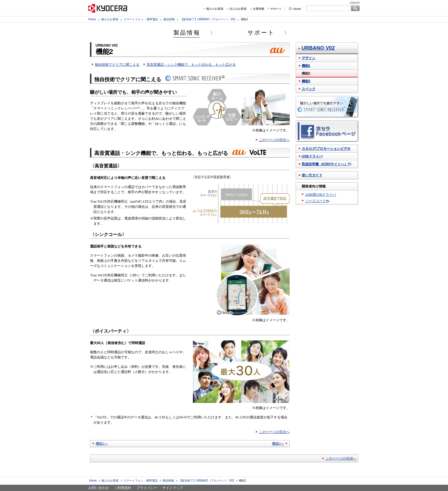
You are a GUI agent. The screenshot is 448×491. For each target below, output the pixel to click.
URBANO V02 (318, 48)
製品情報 (169, 19)
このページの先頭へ (341, 458)
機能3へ (278, 444)
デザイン (309, 58)
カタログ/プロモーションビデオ (326, 149)
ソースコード (315, 201)
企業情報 (259, 9)
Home (92, 19)
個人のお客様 (215, 9)
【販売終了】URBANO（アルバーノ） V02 (208, 19)
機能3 (306, 81)
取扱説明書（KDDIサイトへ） (325, 164)
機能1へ (102, 444)
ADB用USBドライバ (321, 195)
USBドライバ (312, 156)
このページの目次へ (274, 140)
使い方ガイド (312, 175)
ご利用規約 (123, 488)
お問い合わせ (99, 488)
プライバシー (147, 488)
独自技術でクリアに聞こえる (117, 65)
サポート (276, 9)
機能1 (306, 66)
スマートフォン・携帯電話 (141, 19)
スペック (309, 89)
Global (297, 9)
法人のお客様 (238, 9)
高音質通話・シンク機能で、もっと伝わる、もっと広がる (191, 65)
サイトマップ (173, 488)
